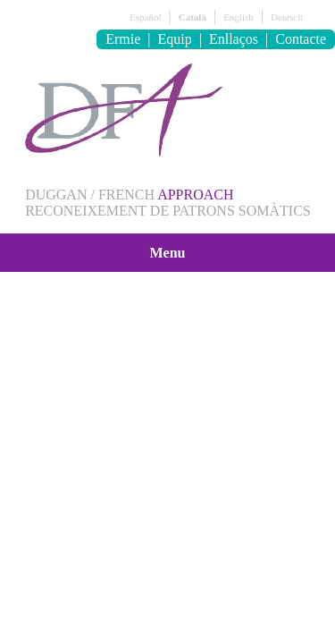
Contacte (301, 39)
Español (145, 17)
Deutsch (287, 17)
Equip (175, 39)
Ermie (123, 39)
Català (193, 17)
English (239, 17)
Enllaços (234, 39)
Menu (168, 253)
